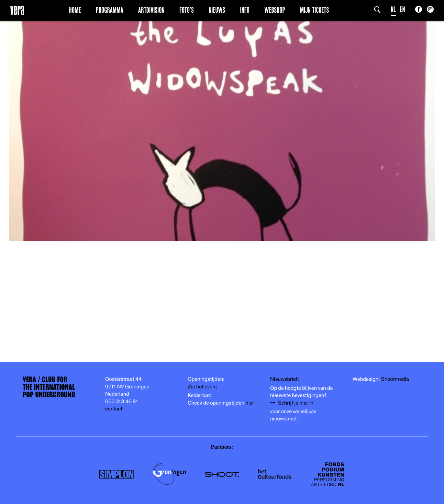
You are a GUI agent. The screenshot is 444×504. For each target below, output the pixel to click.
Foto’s (187, 10)
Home (75, 10)
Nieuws (217, 10)
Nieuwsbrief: (285, 379)
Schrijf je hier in (296, 403)
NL (393, 9)
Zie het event (202, 387)
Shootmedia (395, 379)
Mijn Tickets (314, 10)
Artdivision (151, 10)
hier (250, 403)
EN (403, 9)
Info (245, 10)
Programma (110, 10)
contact (114, 409)
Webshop (275, 10)
